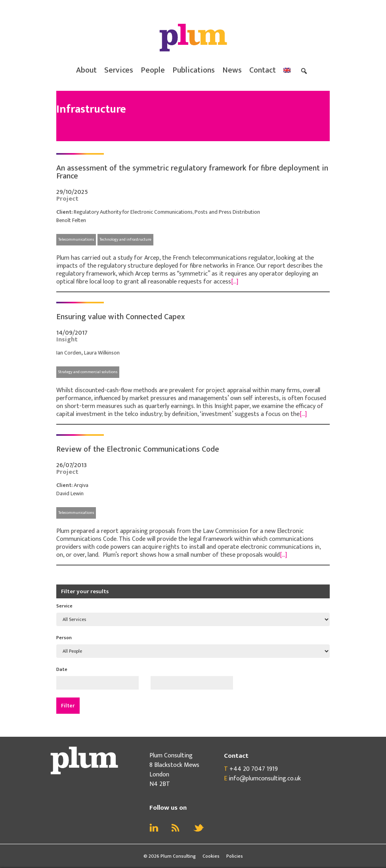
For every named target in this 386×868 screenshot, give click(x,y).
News (232, 70)
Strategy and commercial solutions (88, 372)
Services (119, 70)
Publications (194, 70)
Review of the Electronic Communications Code (138, 449)
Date (62, 669)
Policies (235, 856)
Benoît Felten (71, 220)
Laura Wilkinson (102, 353)
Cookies (211, 856)
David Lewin (70, 493)
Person (64, 638)
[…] (235, 282)
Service (64, 606)
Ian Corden (69, 353)
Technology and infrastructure (125, 240)
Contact (263, 70)
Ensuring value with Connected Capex (120, 317)
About (86, 70)
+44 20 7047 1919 (254, 769)
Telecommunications (76, 240)
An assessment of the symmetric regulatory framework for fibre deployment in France (192, 172)
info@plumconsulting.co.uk (265, 779)
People (153, 70)
